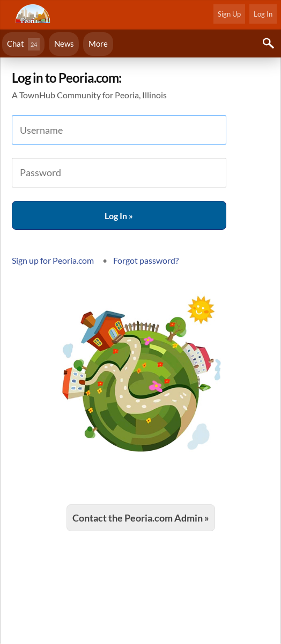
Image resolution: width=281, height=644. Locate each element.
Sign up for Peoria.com (53, 260)
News (64, 44)
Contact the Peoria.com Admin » (141, 518)
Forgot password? (146, 260)
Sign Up (229, 14)
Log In (263, 14)
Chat (23, 44)
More (98, 44)
